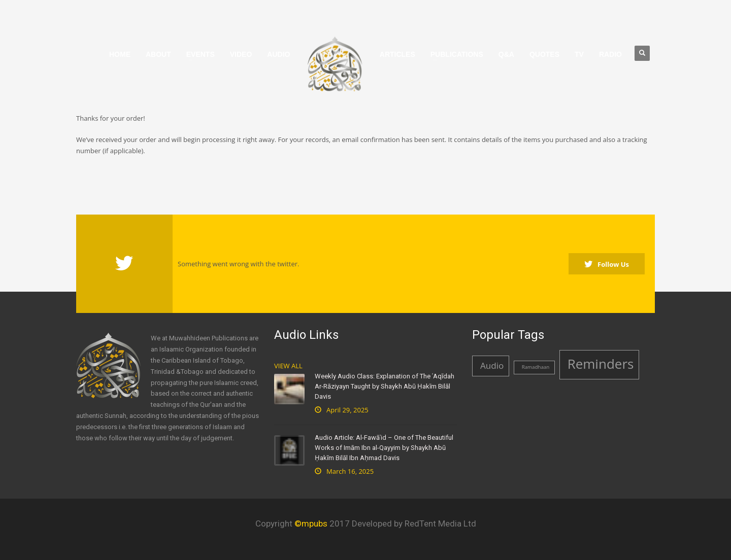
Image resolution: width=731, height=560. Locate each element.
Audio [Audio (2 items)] (492, 365)
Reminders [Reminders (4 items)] (601, 364)
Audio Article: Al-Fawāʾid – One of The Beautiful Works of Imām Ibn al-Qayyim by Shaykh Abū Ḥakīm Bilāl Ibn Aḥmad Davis (384, 448)
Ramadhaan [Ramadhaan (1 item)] (536, 367)
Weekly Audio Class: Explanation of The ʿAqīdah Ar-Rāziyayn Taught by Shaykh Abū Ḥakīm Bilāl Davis (385, 386)
